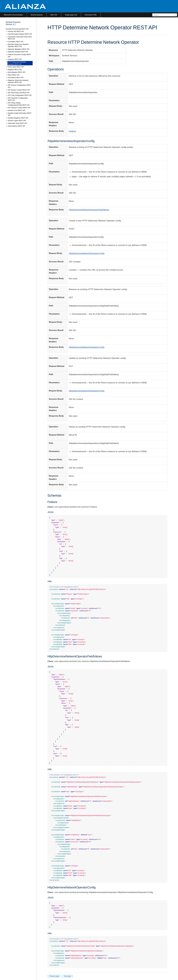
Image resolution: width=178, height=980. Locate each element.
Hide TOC (54, 15)
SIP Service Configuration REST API (19, 86)
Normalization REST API (17, 72)
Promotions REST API (16, 78)
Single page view (71, 15)
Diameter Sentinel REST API (18, 52)
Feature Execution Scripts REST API (19, 56)
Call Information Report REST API (20, 34)
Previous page (54, 976)
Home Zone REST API (16, 67)
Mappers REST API (15, 70)
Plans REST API (14, 75)
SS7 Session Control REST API (19, 108)
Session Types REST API (17, 121)
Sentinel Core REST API (17, 110)
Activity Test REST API (16, 31)
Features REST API (15, 59)
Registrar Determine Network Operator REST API (18, 81)
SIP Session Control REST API (19, 90)
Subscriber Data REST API (17, 123)
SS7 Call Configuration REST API (20, 95)
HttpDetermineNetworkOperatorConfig (87, 253)
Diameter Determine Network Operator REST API (18, 45)
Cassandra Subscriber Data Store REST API (20, 38)
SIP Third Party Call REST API (19, 93)
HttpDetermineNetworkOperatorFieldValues (89, 210)
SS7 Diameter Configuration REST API (18, 99)
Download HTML (91, 15)
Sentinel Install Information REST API (20, 114)
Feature (72, 131)
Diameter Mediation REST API (19, 49)
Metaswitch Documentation (13, 15)
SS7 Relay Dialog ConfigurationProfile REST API (19, 104)
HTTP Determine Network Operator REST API (17, 63)
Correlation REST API (16, 42)
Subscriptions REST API (16, 126)
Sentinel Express (37, 15)
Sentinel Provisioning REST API (17, 29)
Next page (68, 976)
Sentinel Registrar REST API (18, 118)
